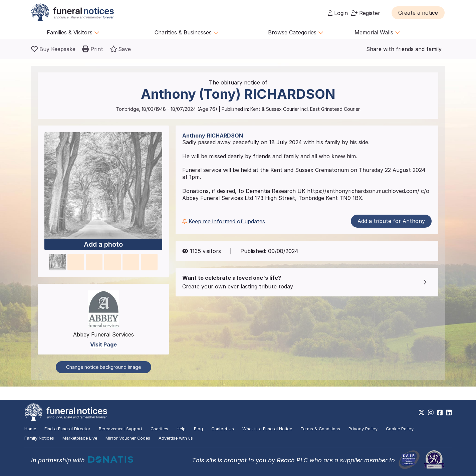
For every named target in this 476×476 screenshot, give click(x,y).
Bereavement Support (121, 429)
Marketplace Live (80, 438)
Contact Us (223, 429)
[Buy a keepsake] (53, 49)
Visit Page (103, 344)
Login (338, 13)
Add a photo (103, 245)
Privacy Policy (363, 429)
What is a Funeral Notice (267, 429)
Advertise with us (176, 438)
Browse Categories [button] (296, 32)
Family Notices (39, 438)
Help (181, 429)
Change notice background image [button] (103, 367)
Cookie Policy (400, 429)
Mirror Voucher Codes (128, 438)
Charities (159, 429)
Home (30, 429)
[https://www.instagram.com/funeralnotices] (431, 413)
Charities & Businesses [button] (187, 32)
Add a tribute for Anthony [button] (391, 221)
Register (366, 13)
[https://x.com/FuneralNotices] (421, 413)
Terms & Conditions (320, 429)
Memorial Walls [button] (377, 32)
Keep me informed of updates (224, 221)
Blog (198, 429)
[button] (418, 13)
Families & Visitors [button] (73, 32)
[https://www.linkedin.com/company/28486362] (449, 413)
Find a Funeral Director (67, 429)
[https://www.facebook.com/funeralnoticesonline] (440, 413)
